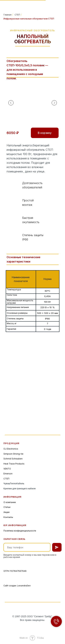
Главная (7, 15)
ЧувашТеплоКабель (14, 483)
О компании (10, 502)
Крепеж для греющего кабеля (19, 489)
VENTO (7, 469)
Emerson (8, 474)
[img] (15, 5)
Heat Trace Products (14, 464)
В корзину (45, 133)
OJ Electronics (11, 449)
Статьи (7, 507)
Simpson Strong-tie (13, 454)
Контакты (8, 517)
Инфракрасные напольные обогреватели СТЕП (29, 19)
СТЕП (17, 15)
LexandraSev (24, 586)
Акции (6, 512)
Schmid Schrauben (13, 459)
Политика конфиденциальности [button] (20, 531)
